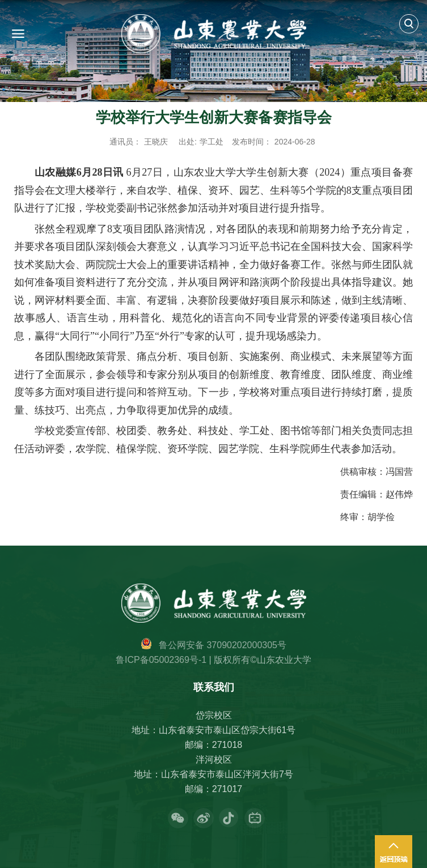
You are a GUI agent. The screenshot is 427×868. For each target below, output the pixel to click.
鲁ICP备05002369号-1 (161, 660)
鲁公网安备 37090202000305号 (223, 645)
